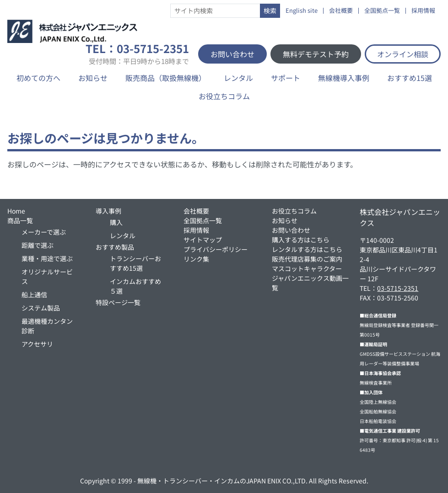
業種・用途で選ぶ (47, 258)
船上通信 (34, 295)
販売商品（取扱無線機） (166, 78)
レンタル (238, 78)
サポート (286, 78)
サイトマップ (203, 240)
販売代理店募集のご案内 (307, 259)
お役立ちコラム (224, 96)
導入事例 (108, 211)
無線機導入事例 (344, 78)
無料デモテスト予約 (316, 54)
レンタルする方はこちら (307, 249)
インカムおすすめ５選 (135, 286)
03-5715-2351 (398, 288)
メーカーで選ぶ (44, 232)
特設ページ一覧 (118, 302)
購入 (116, 222)
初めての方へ (38, 78)
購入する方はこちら (301, 240)
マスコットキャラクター (307, 268)
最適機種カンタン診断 (47, 326)
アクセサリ (37, 344)
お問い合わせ (232, 54)
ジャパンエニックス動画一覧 (310, 283)
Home (16, 211)
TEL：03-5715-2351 (137, 54)
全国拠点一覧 (382, 11)
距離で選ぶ (38, 245)
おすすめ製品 (115, 247)
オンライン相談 (403, 54)
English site (302, 11)
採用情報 (423, 11)
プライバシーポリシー (216, 249)
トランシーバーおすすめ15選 (135, 263)
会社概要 (341, 11)
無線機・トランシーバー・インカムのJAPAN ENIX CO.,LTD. (222, 481)
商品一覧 (20, 220)
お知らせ (93, 78)
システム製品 (41, 308)
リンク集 (196, 259)
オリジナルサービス (47, 276)
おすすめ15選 (410, 78)
